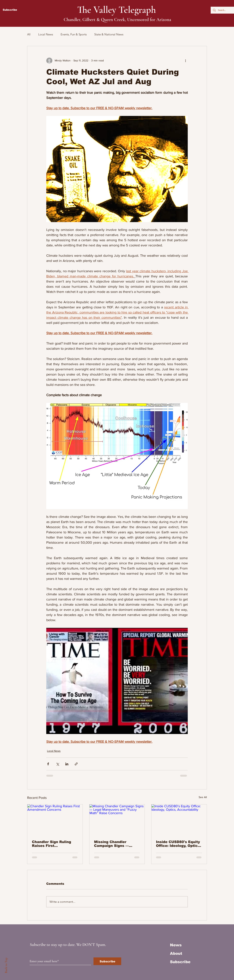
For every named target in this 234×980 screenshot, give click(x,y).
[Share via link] (76, 764)
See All (203, 797)
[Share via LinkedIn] (67, 764)
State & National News (109, 34)
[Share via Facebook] (48, 764)
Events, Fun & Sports (74, 34)
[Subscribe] (107, 961)
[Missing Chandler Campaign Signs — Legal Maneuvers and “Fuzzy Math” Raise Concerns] (117, 820)
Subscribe (180, 962)
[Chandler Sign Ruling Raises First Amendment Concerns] (55, 820)
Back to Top (6, 965)
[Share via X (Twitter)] (57, 764)
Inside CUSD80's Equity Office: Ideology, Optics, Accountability (178, 844)
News (176, 945)
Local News (46, 34)
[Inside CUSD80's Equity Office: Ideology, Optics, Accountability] (179, 820)
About (176, 953)
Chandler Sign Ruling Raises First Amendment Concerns (53, 844)
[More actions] (185, 61)
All (29, 34)
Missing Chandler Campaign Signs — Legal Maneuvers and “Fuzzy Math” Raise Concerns (114, 844)
